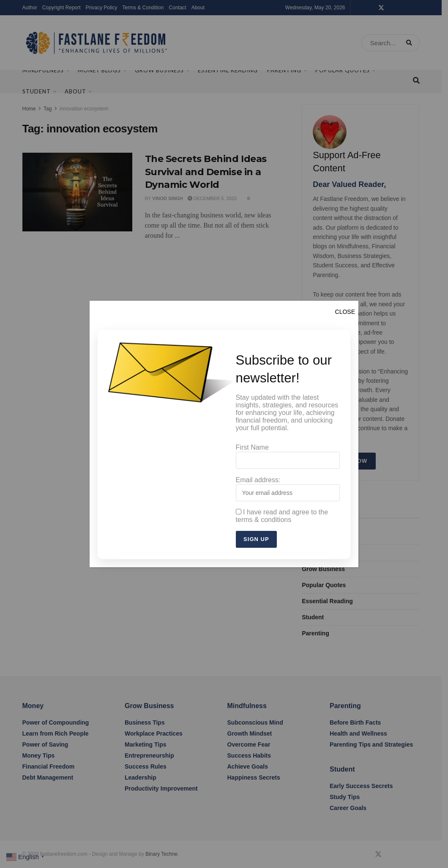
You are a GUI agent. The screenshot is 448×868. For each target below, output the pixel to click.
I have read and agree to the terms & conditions (282, 515)
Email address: (288, 489)
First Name (288, 458)
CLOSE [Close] (345, 313)
